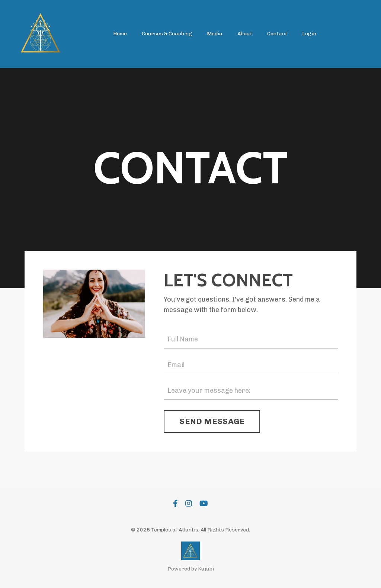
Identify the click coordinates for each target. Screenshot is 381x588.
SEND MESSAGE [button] (212, 421)
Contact (277, 34)
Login (309, 34)
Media (215, 34)
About (245, 34)
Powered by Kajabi (191, 569)
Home (120, 34)
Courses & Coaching (167, 34)
